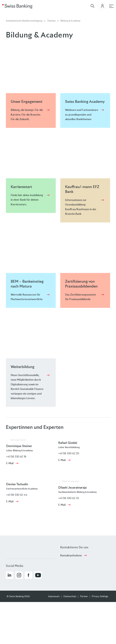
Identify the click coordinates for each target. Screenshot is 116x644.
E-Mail (10, 463)
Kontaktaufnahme (71, 555)
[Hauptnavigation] (111, 6)
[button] (10, 575)
